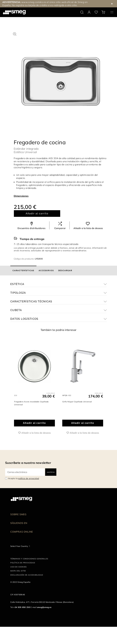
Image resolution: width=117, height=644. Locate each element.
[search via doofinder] (82, 12)
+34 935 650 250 (22, 607)
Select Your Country (19, 546)
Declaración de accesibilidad (27, 575)
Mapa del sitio (18, 571)
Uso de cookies (19, 567)
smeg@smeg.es (44, 607)
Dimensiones (21, 196)
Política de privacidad (23, 563)
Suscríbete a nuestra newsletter (28, 463)
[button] (15, 34)
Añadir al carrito (37, 214)
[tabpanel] (61, 70)
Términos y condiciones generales (29, 559)
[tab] (23, 271)
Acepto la (24, 478)
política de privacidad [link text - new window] (29, 478)
